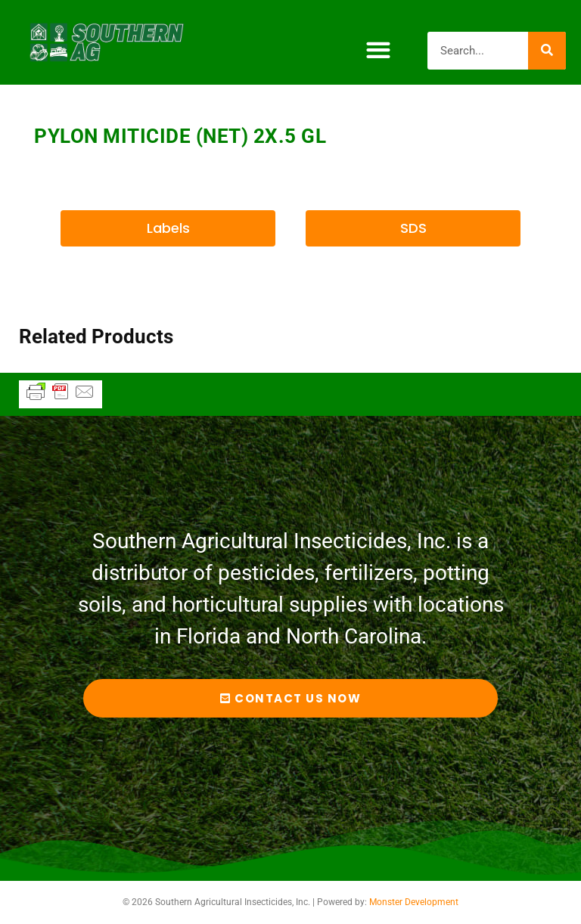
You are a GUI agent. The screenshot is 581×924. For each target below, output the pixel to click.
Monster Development (414, 902)
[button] (378, 50)
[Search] (547, 51)
